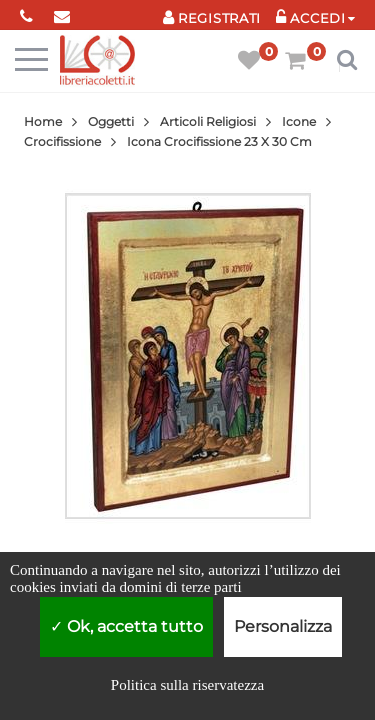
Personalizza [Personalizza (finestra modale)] (283, 626)
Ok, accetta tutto (126, 626)
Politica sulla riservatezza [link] (187, 685)
